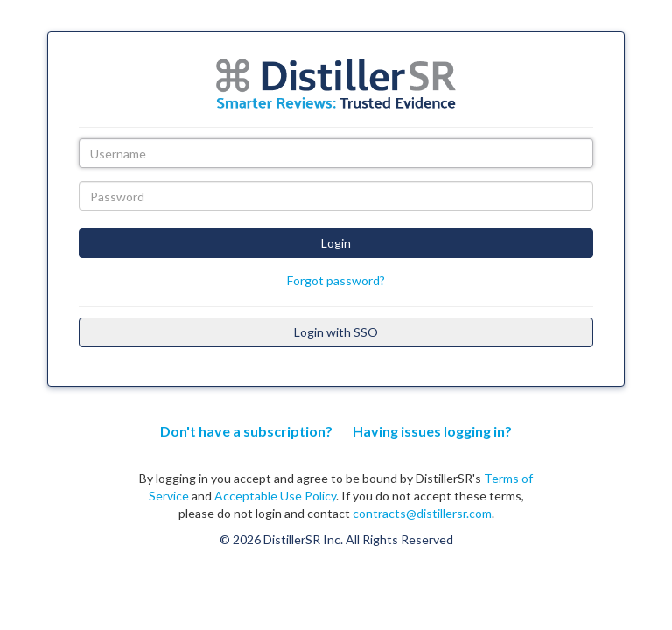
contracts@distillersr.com (422, 513)
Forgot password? (336, 280)
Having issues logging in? (432, 431)
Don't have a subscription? (246, 431)
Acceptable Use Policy (275, 496)
